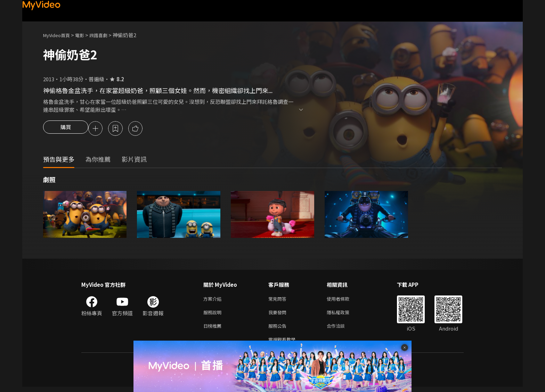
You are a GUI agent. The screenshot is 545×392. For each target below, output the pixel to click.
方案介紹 (214, 300)
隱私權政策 (344, 315)
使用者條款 (344, 300)
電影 (85, 35)
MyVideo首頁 (59, 35)
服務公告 (279, 329)
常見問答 (279, 300)
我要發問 (279, 315)
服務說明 (214, 315)
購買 (66, 129)
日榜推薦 (214, 329)
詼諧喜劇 (106, 35)
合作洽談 (341, 329)
